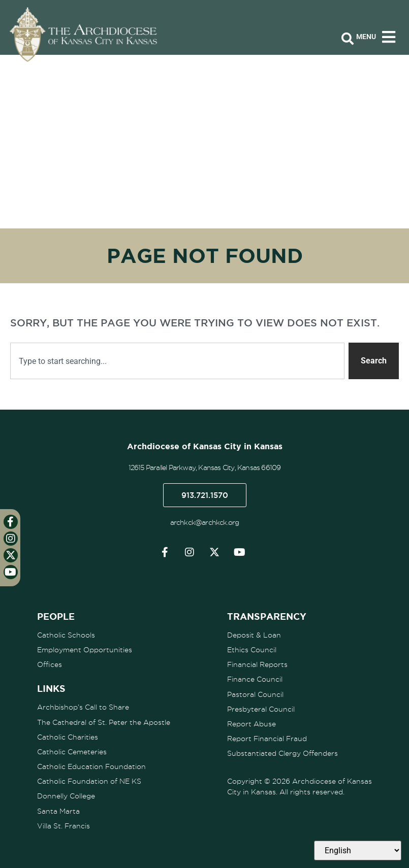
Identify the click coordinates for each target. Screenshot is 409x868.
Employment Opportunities (85, 650)
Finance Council (255, 679)
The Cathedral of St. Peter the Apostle (104, 722)
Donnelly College (66, 795)
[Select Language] (358, 850)
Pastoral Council (255, 694)
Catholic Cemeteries (72, 751)
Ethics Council (252, 650)
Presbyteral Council (261, 709)
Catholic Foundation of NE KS (89, 781)
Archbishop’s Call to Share (83, 707)
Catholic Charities (68, 737)
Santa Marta (58, 810)
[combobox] (177, 361)
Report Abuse (251, 723)
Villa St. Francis (64, 825)
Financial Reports (257, 664)
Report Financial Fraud (267, 738)
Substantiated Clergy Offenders (282, 753)
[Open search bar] (348, 39)
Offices (50, 664)
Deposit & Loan (254, 635)
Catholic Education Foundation (91, 766)
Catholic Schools (66, 635)
